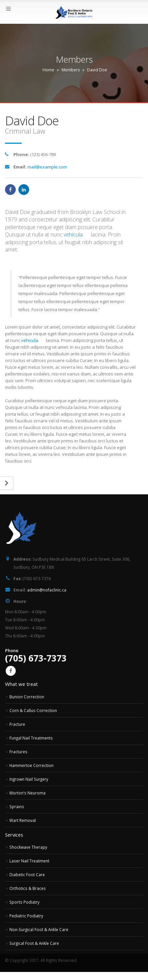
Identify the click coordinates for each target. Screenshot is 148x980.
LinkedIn (24, 190)
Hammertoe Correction (31, 765)
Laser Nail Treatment (29, 861)
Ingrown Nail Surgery (29, 779)
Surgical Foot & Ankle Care (34, 943)
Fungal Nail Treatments (31, 738)
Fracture (17, 724)
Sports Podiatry (24, 902)
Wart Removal (23, 820)
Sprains (17, 807)
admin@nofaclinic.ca (47, 590)
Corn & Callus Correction (33, 710)
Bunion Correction (27, 697)
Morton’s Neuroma (27, 793)
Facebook (10, 190)
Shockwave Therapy (28, 847)
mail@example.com (47, 167)
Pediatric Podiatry (26, 916)
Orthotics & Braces (28, 888)
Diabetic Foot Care (27, 874)
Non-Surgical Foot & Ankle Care (39, 929)
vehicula (73, 234)
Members (71, 70)
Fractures (18, 752)
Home (48, 70)
